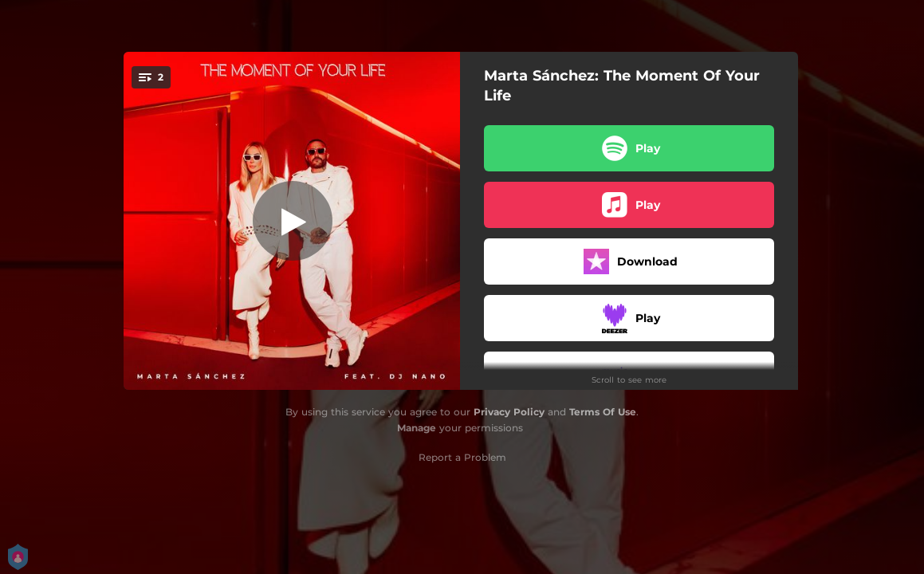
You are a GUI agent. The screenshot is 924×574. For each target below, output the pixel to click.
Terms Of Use (603, 412)
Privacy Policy (509, 412)
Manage (417, 428)
